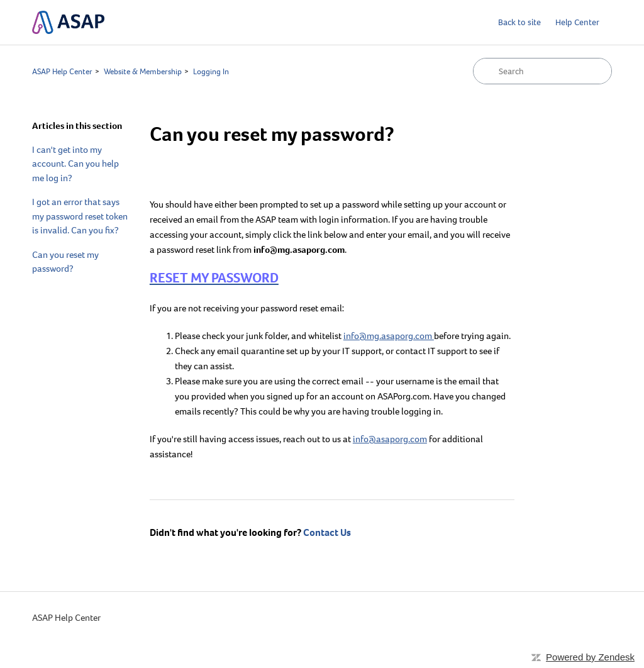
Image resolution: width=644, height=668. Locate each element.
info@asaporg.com (390, 439)
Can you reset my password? (65, 262)
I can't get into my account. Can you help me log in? (75, 164)
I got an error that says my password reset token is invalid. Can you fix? (80, 216)
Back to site (519, 22)
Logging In (211, 71)
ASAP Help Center (62, 71)
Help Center (577, 22)
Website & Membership (143, 71)
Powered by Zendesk (590, 657)
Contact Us (327, 532)
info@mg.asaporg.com (389, 336)
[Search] (542, 71)
